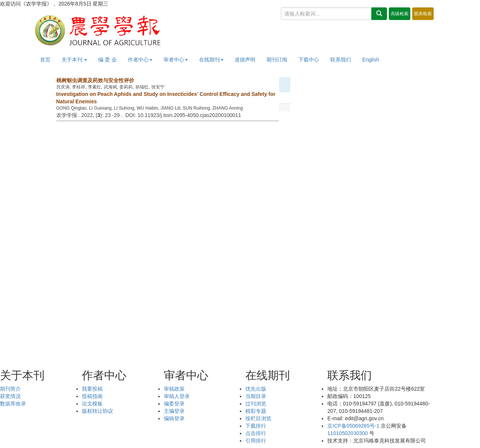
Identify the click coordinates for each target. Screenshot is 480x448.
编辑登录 (174, 418)
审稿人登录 (177, 396)
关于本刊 (75, 60)
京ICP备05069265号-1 (353, 426)
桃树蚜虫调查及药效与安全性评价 (95, 80)
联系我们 (341, 60)
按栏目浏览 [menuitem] (258, 418)
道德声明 (245, 60)
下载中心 (309, 60)
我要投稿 (92, 389)
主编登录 (174, 411)
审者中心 (176, 60)
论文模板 (92, 404)
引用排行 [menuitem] (256, 441)
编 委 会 (107, 60)
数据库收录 (13, 404)
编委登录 (174, 404)
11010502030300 (347, 433)
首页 (45, 60)
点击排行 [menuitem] (256, 433)
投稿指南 (92, 396)
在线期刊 (211, 60)
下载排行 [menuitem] (256, 426)
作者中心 (140, 60)
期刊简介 (10, 389)
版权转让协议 (97, 411)
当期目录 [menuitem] (256, 396)
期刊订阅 (277, 60)
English (371, 60)
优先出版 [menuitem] (256, 389)
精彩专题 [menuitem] (256, 411)
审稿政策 (174, 389)
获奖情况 (10, 396)
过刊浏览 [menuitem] (256, 404)
